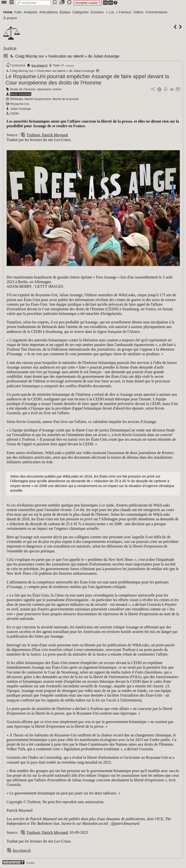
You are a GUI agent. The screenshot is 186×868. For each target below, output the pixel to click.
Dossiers (97, 12)
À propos (10, 18)
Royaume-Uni (20, 104)
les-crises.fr (39, 65)
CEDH (15, 114)
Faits (18, 12)
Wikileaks (17, 99)
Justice (10, 49)
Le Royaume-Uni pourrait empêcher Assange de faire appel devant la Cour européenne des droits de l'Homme (87, 80)
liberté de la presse (66, 99)
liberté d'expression (38, 99)
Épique (65, 12)
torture (57, 89)
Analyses (31, 12)
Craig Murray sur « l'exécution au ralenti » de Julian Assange (64, 56)
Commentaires (156, 12)
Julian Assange (21, 109)
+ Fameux (124, 12)
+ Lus (110, 12)
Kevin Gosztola (21, 94)
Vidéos (138, 12)
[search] (33, 3)
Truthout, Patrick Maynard (47, 135)
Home (8, 12)
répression (44, 89)
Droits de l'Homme (23, 89)
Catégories (80, 12)
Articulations (49, 12)
